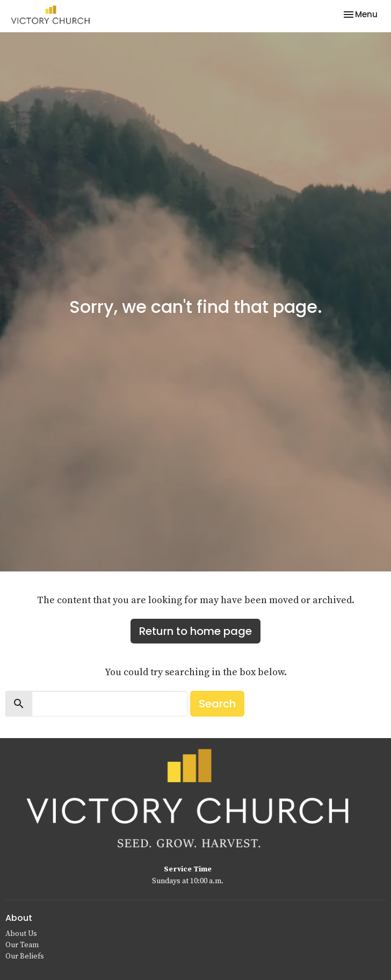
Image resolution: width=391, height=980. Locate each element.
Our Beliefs (25, 956)
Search (217, 704)
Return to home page (195, 631)
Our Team (22, 945)
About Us (21, 934)
